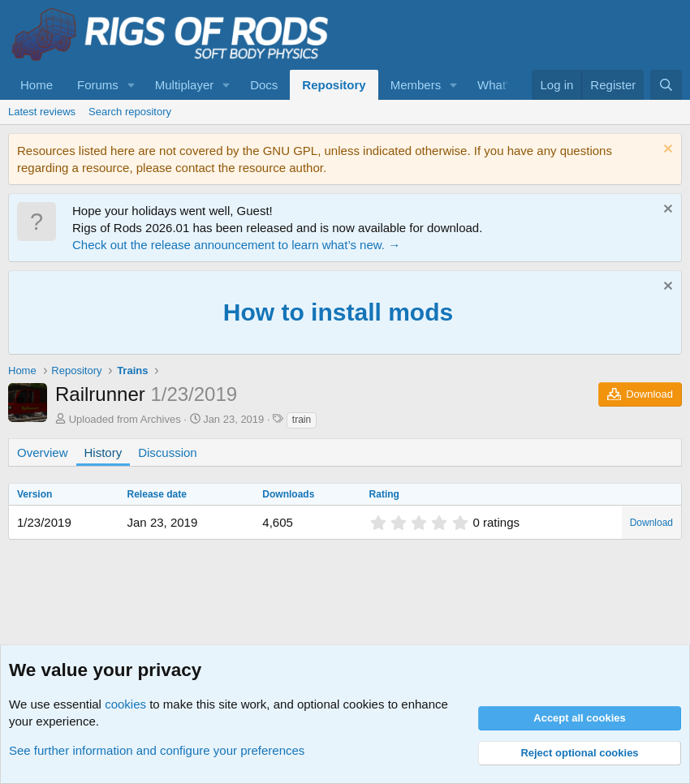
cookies (125, 704)
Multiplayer (185, 85)
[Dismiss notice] (666, 151)
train (302, 420)
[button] (132, 85)
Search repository (130, 112)
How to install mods (338, 312)
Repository (334, 85)
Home (37, 85)
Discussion (168, 452)
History (103, 452)
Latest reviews (42, 112)
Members (416, 85)
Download (651, 523)
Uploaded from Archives (125, 419)
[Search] (666, 85)
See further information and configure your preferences (157, 750)
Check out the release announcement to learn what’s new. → (236, 245)
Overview (43, 452)
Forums (98, 85)
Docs (264, 85)
